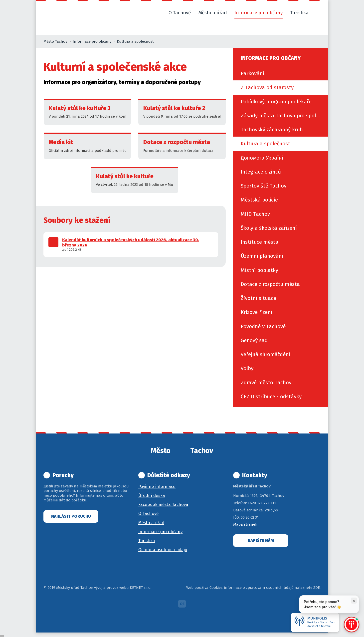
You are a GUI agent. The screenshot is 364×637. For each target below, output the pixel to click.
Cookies (216, 588)
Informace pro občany (92, 41)
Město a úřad (151, 523)
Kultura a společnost (135, 41)
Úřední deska (152, 496)
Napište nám (261, 540)
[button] (318, 13)
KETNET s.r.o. (141, 588)
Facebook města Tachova (163, 505)
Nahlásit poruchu (71, 516)
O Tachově (148, 514)
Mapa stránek (245, 524)
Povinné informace (157, 487)
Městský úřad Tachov (74, 588)
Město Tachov (55, 41)
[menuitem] (281, 73)
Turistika (147, 541)
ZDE (317, 588)
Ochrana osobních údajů (163, 550)
